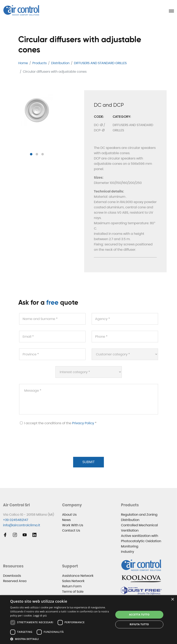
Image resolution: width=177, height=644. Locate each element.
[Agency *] (125, 319)
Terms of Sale (73, 592)
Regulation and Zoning (139, 515)
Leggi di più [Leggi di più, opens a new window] (40, 616)
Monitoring (130, 546)
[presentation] (50, 446)
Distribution (130, 520)
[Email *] (52, 337)
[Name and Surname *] (52, 319)
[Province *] (52, 354)
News (66, 520)
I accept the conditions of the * (58, 423)
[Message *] (89, 399)
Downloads (12, 576)
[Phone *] (125, 337)
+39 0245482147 (16, 520)
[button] (31, 154)
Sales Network (73, 581)
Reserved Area (15, 581)
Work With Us (73, 525)
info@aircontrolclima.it (22, 525)
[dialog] (88, 620)
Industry (128, 552)
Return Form (72, 586)
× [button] (172, 599)
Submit (88, 462)
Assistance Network (78, 576)
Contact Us (71, 530)
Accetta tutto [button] (139, 615)
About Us (69, 515)
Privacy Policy (83, 423)
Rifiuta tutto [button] (139, 624)
